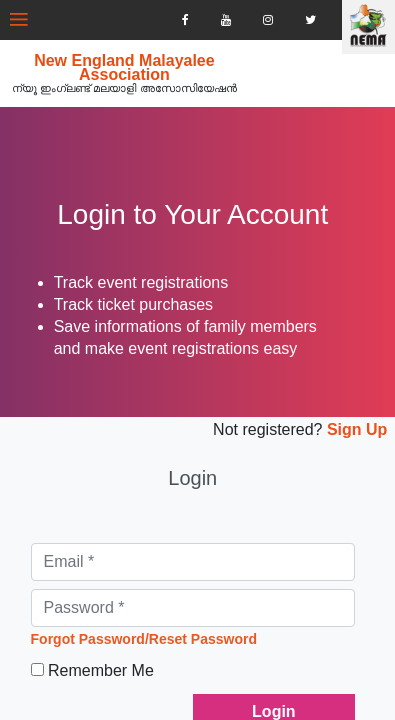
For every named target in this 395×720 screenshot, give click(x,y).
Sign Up (339, 427)
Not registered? (251, 427)
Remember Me (114, 661)
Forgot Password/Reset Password (157, 630)
